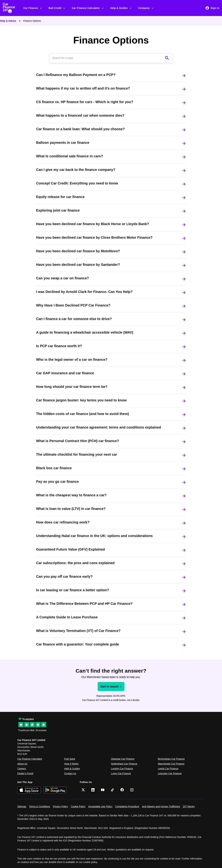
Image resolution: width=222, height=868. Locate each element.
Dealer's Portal (25, 773)
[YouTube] (103, 790)
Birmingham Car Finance (171, 759)
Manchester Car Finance (171, 764)
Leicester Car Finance (170, 773)
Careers (22, 769)
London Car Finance (122, 769)
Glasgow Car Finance (123, 759)
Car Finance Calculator (88, 8)
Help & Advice (8, 21)
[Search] (108, 58)
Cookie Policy (78, 806)
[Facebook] (122, 790)
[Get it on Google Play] (55, 790)
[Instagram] (132, 790)
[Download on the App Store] (29, 790)
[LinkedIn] (93, 790)
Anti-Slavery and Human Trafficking (161, 806)
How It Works (71, 764)
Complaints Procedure (127, 806)
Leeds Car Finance (168, 769)
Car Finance (33, 8)
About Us (22, 764)
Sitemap (22, 806)
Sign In (212, 8)
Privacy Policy (60, 806)
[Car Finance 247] (12, 8)
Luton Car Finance (121, 773)
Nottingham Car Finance (124, 764)
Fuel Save (70, 759)
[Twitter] (83, 790)
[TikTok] (112, 790)
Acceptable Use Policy (100, 806)
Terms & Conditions (39, 806)
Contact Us (70, 773)
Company (146, 8)
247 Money (189, 806)
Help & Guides (121, 8)
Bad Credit (57, 8)
